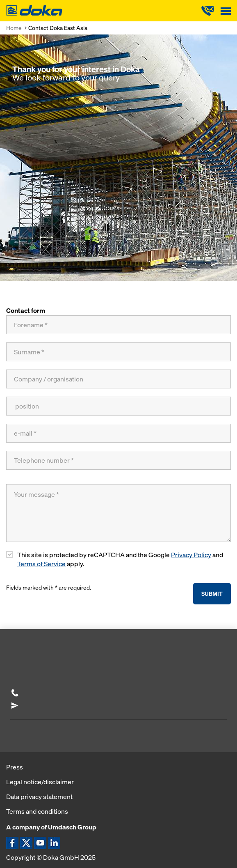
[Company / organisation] (118, 379)
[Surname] (118, 352)
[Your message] (118, 513)
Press (15, 767)
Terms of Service (41, 564)
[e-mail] (118, 433)
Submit (212, 594)
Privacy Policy (191, 555)
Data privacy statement (39, 797)
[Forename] (118, 325)
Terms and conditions (37, 811)
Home (14, 28)
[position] (118, 406)
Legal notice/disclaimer (40, 782)
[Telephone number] (118, 460)
